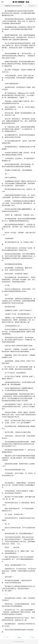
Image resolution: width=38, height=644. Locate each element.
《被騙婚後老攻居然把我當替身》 (13, 6)
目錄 (19, 637)
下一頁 (32, 637)
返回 (2, 2)
